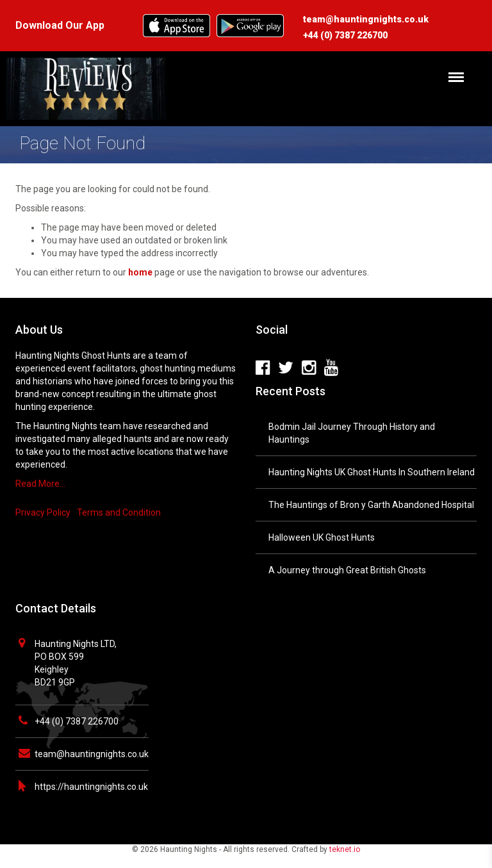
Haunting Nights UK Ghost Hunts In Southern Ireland (372, 472)
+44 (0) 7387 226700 (77, 721)
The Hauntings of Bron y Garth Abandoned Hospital (371, 505)
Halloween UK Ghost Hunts (322, 537)
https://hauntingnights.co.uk (91, 787)
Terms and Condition (119, 512)
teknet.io (345, 849)
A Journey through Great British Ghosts (347, 570)
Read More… (40, 484)
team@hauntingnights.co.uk (92, 754)
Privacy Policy (43, 512)
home (140, 272)
